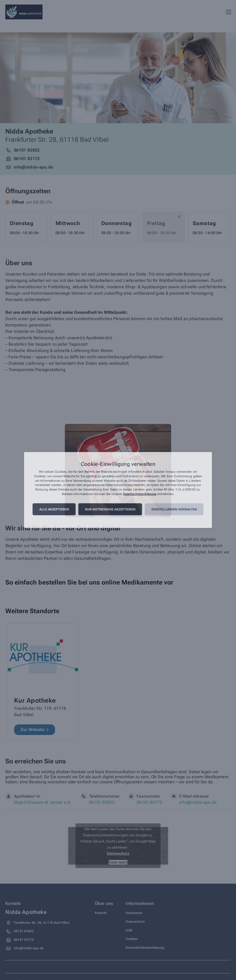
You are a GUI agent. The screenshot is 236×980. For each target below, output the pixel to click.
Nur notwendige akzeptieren (110, 509)
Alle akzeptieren (54, 509)
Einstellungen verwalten (174, 509)
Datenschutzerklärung (140, 494)
